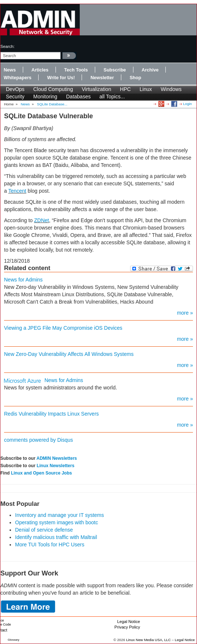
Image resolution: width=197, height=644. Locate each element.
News (10, 70)
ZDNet (42, 220)
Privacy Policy (127, 627)
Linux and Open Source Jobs (42, 473)
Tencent (17, 191)
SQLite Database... (52, 104)
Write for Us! (61, 78)
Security (15, 97)
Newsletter (102, 78)
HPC (125, 89)
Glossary (14, 640)
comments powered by (39, 440)
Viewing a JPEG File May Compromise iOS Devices (63, 328)
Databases (78, 97)
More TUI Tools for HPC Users (50, 545)
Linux (146, 89)
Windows (171, 89)
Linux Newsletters (56, 466)
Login (187, 104)
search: (8, 46)
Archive (150, 70)
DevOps (15, 89)
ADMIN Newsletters (57, 458)
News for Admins (23, 280)
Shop (135, 78)
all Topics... (112, 97)
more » (185, 313)
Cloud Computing (53, 89)
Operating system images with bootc (57, 522)
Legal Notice (129, 622)
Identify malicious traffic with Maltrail (56, 537)
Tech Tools (76, 70)
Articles (40, 70)
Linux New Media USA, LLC (148, 640)
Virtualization (97, 89)
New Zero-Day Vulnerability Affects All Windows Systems (69, 354)
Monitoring (45, 97)
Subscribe (115, 70)
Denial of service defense (44, 530)
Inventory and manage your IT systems (60, 515)
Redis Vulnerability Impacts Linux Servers (51, 414)
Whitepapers (18, 78)
